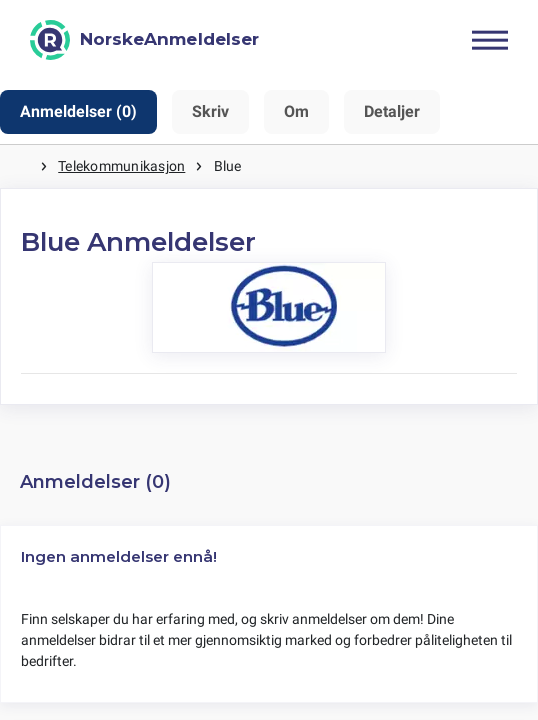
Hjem (20, 166)
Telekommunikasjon (121, 166)
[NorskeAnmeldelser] (144, 40)
